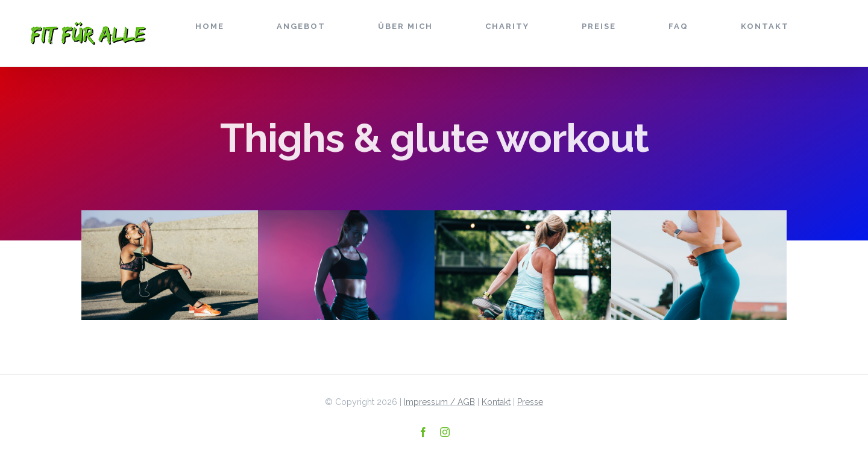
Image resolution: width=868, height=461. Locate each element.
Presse (530, 402)
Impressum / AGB (439, 402)
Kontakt (496, 402)
